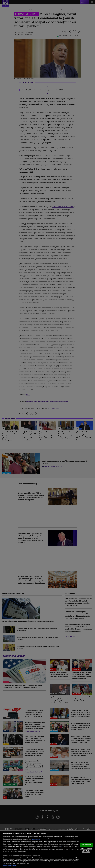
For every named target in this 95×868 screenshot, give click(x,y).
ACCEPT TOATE (87, 845)
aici (62, 846)
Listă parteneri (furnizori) (10, 865)
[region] (47, 849)
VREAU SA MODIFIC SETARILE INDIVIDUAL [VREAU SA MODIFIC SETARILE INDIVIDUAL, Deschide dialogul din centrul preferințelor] (86, 850)
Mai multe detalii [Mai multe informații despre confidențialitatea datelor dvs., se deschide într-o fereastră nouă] (36, 840)
